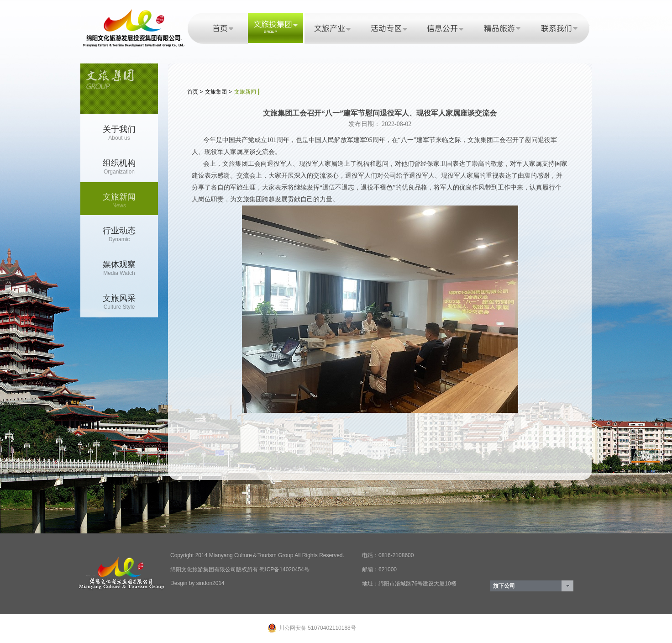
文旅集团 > (218, 92)
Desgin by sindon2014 (197, 583)
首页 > (195, 92)
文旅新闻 (245, 92)
